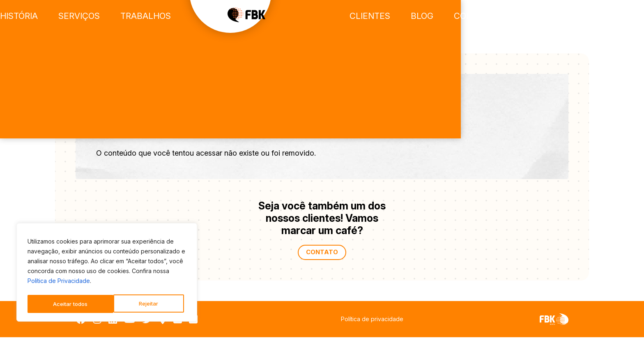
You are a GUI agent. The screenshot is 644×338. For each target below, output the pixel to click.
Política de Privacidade (59, 283)
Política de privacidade (372, 320)
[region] (107, 274)
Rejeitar (62, 304)
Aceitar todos (143, 304)
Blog (502, 16)
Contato (551, 16)
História (93, 16)
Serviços (150, 16)
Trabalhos (212, 16)
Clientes (454, 16)
